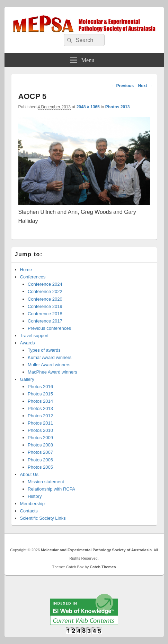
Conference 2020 (45, 299)
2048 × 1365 (88, 107)
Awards (28, 343)
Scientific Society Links (43, 518)
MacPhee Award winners (52, 372)
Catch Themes (103, 567)
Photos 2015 (40, 394)
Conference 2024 (45, 284)
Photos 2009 (40, 438)
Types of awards (44, 350)
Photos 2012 (40, 416)
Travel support (34, 336)
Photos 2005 (40, 467)
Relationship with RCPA (51, 489)
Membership (33, 504)
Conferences (33, 277)
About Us (29, 474)
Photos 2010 (40, 430)
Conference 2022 (45, 291)
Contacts (29, 511)
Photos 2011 (40, 423)
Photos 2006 (40, 460)
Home (26, 270)
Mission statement (46, 482)
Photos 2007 (40, 452)
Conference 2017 (45, 321)
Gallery (27, 379)
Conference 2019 (45, 306)
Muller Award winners (49, 365)
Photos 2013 (118, 107)
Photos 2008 (40, 445)
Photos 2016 (40, 387)
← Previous (122, 86)
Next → (145, 86)
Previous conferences (49, 328)
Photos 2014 (40, 401)
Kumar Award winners (50, 357)
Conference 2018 (45, 314)
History (35, 496)
